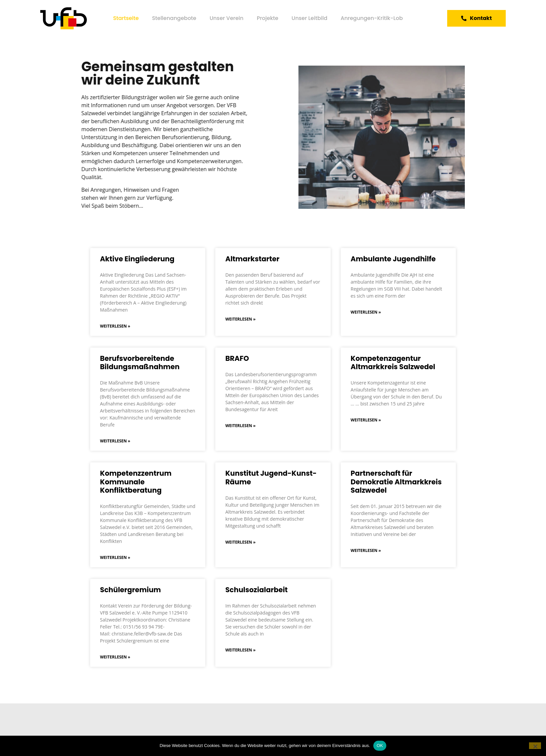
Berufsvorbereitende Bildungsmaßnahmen (140, 363)
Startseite (126, 18)
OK (380, 746)
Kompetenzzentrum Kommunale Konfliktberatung (136, 482)
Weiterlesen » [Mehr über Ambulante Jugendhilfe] (366, 312)
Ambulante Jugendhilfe (393, 259)
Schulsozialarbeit (256, 590)
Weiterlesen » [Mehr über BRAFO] (240, 426)
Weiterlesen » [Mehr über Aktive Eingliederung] (115, 326)
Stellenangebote (174, 18)
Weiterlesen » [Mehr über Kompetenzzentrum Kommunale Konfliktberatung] (115, 557)
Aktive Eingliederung (137, 259)
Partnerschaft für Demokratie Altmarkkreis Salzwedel (396, 482)
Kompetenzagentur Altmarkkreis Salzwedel (393, 363)
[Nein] (535, 746)
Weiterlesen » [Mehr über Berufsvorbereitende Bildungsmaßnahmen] (115, 441)
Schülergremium (131, 590)
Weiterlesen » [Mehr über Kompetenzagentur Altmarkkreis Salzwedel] (366, 420)
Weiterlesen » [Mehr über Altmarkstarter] (240, 319)
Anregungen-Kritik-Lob (372, 18)
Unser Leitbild (309, 18)
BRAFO (237, 358)
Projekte (268, 18)
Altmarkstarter (252, 259)
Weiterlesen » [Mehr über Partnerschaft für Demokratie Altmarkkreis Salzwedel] (366, 550)
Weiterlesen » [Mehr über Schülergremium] (115, 657)
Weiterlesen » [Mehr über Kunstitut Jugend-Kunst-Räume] (240, 542)
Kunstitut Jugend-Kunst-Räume (271, 477)
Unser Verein (227, 18)
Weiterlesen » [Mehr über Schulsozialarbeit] (240, 650)
